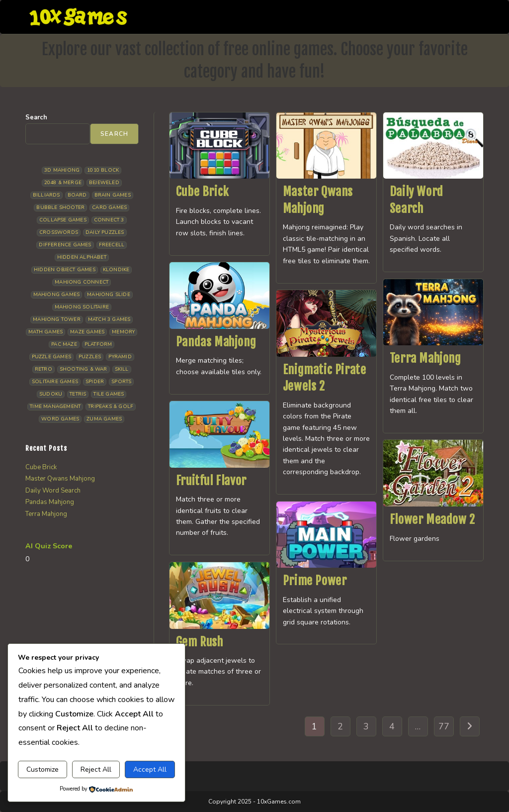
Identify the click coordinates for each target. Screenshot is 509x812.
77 (444, 726)
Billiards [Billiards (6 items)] (46, 195)
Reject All (96, 769)
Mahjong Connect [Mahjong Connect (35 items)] (82, 282)
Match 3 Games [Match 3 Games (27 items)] (109, 319)
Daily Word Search (53, 491)
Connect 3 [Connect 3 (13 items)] (109, 220)
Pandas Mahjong (216, 342)
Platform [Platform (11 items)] (98, 344)
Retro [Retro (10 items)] (43, 369)
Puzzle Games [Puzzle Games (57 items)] (51, 357)
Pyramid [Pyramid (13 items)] (120, 357)
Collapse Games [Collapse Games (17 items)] (63, 220)
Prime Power (315, 581)
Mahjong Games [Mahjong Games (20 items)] (57, 295)
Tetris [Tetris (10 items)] (78, 394)
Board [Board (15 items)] (77, 195)
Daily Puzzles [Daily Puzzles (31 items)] (105, 232)
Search (36, 117)
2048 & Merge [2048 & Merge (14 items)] (63, 183)
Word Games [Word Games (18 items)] (60, 419)
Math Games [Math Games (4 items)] (45, 332)
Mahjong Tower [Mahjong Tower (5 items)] (57, 319)
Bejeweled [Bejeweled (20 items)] (104, 183)
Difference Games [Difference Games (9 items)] (65, 245)
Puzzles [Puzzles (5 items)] (90, 357)
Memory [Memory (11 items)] (123, 332)
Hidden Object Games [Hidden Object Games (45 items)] (65, 270)
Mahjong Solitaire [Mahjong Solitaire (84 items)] (82, 307)
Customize (42, 769)
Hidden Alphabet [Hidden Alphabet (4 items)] (82, 257)
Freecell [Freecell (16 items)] (112, 245)
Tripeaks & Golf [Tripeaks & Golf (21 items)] (111, 406)
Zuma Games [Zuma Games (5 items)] (104, 419)
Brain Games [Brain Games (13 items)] (113, 195)
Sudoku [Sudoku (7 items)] (51, 394)
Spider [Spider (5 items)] (95, 382)
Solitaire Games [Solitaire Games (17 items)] (55, 382)
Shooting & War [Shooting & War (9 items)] (84, 369)
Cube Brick (203, 192)
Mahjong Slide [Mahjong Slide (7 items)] (109, 295)
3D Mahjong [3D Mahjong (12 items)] (62, 170)
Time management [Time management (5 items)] (55, 406)
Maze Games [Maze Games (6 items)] (87, 332)
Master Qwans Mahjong (60, 479)
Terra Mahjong (425, 358)
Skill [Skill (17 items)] (122, 369)
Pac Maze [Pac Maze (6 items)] (64, 344)
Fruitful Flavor (211, 481)
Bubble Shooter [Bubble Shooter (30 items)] (60, 207)
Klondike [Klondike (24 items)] (116, 270)
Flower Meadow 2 (432, 519)
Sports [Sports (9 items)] (121, 382)
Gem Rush (200, 642)
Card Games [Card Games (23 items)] (109, 207)
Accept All (150, 769)
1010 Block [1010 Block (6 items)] (103, 170)
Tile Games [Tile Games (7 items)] (109, 394)
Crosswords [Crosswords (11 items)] (59, 232)
